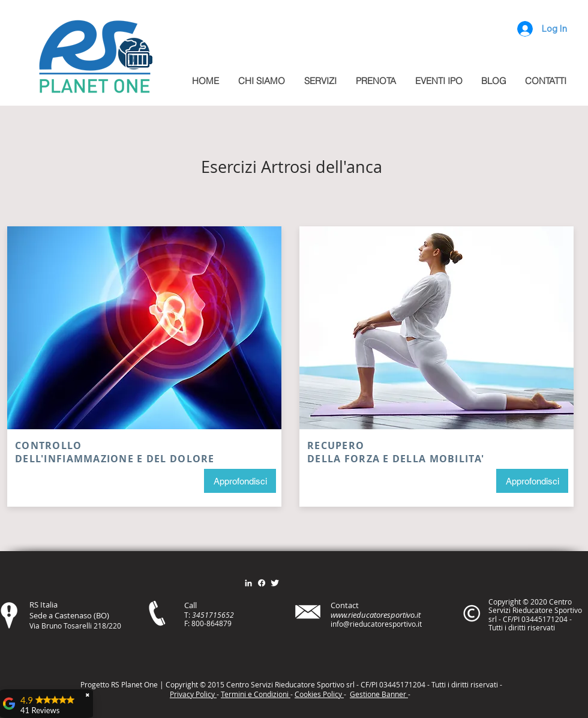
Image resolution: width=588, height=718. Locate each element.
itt (463, 684)
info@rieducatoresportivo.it (376, 624)
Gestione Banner (379, 694)
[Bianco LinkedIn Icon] (248, 583)
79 (227, 623)
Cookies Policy (319, 694)
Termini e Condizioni (256, 694)
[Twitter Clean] (275, 583)
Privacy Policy (193, 694)
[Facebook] (262, 583)
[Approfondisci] (240, 481)
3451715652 (213, 615)
